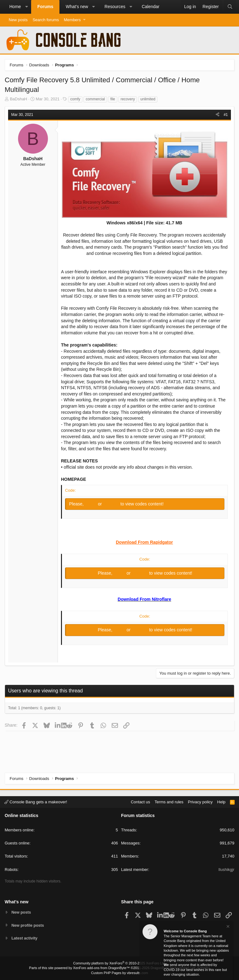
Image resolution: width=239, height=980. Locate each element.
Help (221, 802)
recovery (128, 99)
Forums (45, 7)
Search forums (46, 20)
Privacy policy (200, 802)
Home (15, 7)
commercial (95, 99)
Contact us (140, 802)
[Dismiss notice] (227, 927)
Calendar (150, 7)
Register (112, 504)
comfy (75, 99)
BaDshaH (19, 99)
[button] (26, 7)
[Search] (230, 7)
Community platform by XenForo (119, 963)
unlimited (148, 99)
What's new (77, 7)
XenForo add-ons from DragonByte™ (101, 968)
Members (72, 20)
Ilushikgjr (226, 869)
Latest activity (25, 938)
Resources (115, 7)
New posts (18, 20)
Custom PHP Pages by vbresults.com (119, 973)
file (112, 99)
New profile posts (28, 925)
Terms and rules (169, 802)
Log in (91, 504)
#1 (226, 115)
